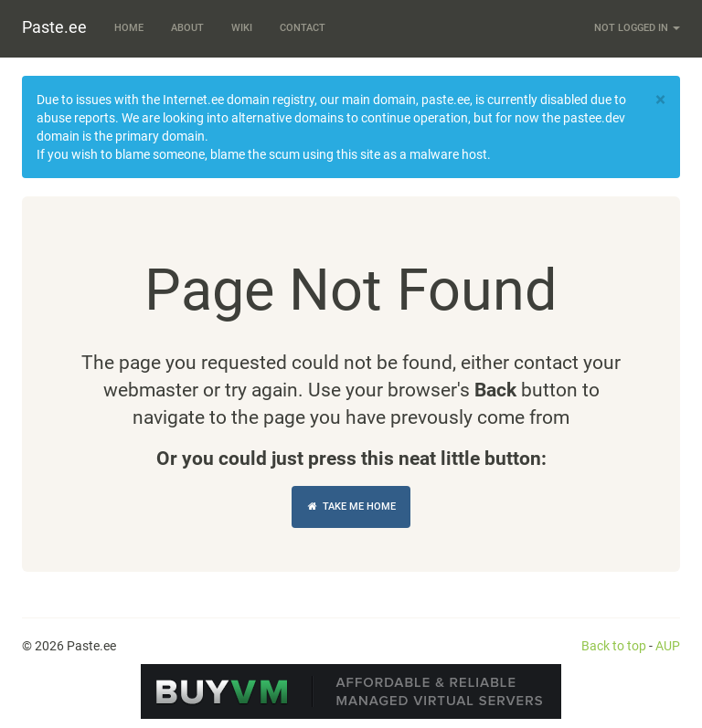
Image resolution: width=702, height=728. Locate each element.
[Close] (660, 100)
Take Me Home (351, 506)
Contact (303, 28)
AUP (668, 646)
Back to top (614, 646)
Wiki (242, 28)
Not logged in (637, 28)
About (187, 28)
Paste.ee (54, 27)
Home (129, 28)
